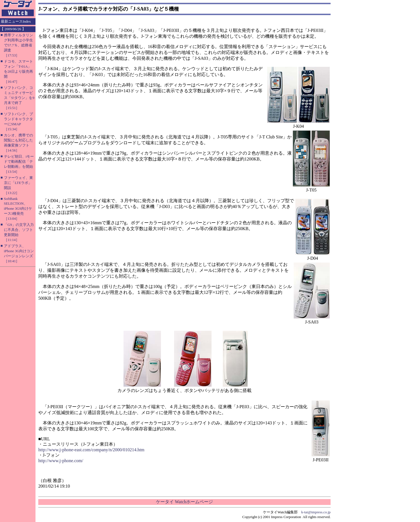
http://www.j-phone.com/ (61, 461)
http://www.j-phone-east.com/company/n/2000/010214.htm (91, 450)
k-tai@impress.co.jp (316, 512)
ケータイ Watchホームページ (184, 502)
